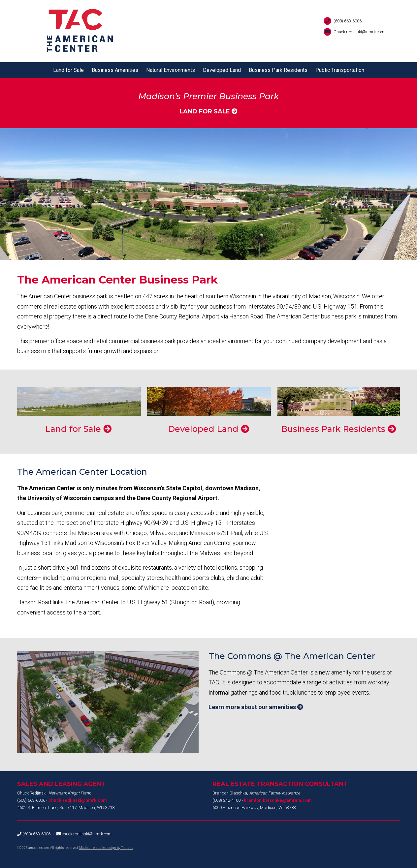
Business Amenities (115, 70)
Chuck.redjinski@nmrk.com (359, 32)
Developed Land (222, 70)
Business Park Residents (278, 70)
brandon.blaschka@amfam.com (278, 800)
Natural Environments (171, 70)
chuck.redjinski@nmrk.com (78, 800)
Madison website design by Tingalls (106, 848)
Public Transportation (340, 70)
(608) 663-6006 (348, 21)
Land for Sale (68, 70)
